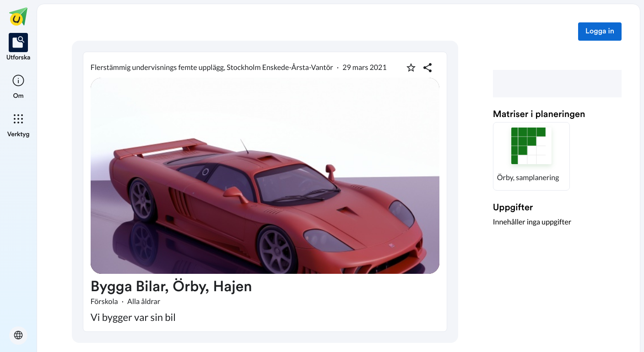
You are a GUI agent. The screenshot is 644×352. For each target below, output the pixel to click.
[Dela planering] (428, 68)
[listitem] (19, 48)
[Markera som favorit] (411, 68)
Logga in (600, 32)
